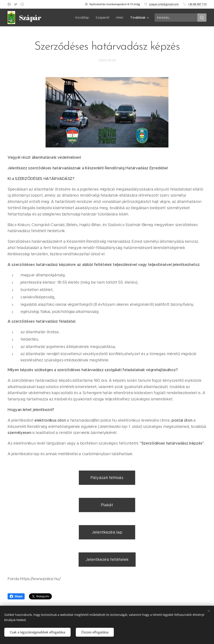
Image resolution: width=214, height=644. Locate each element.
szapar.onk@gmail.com (164, 4)
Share (16, 596)
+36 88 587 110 (197, 4)
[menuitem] (58, 18)
